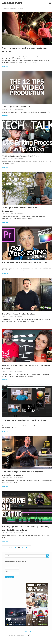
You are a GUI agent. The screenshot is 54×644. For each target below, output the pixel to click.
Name (6, 573)
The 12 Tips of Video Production (20, 107)
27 (12, 555)
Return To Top (27, 639)
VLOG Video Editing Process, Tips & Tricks (25, 156)
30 (23, 555)
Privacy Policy (21, 642)
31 (26, 555)
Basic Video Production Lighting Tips (23, 318)
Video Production (19, 55)
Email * (6, 578)
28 (15, 555)
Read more (5, 67)
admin (11, 55)
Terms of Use (12, 642)
